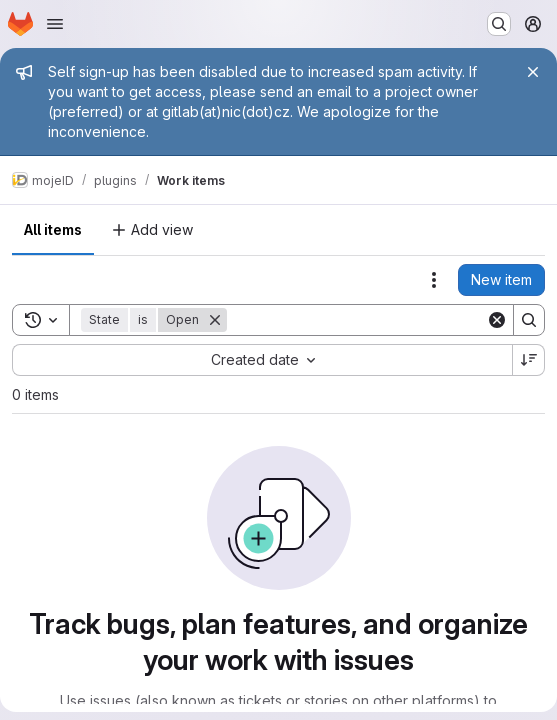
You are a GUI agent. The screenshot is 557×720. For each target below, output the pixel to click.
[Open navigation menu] (55, 24)
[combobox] (262, 360)
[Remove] (215, 320)
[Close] (533, 72)
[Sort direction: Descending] (529, 360)
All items (53, 229)
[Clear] (497, 320)
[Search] (356, 320)
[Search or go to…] (499, 24)
